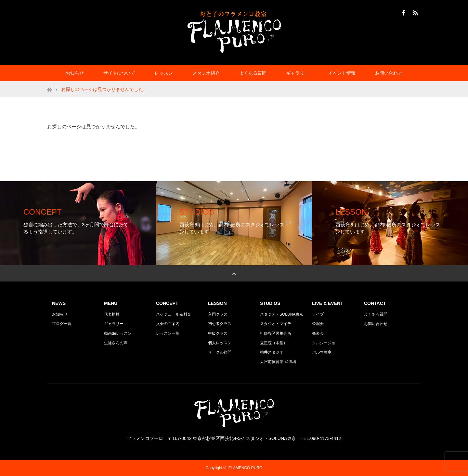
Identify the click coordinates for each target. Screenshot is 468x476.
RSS (414, 12)
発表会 (318, 333)
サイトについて (119, 73)
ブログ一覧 (62, 324)
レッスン (164, 73)
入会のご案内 (168, 324)
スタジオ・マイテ (276, 324)
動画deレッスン (118, 333)
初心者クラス (220, 324)
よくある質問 (253, 73)
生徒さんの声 (116, 343)
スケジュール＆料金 (174, 314)
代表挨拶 (112, 314)
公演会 (318, 324)
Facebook (403, 12)
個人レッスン (220, 343)
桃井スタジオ (272, 352)
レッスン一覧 (168, 333)
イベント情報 (342, 73)
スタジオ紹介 (206, 73)
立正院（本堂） (274, 343)
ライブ (318, 314)
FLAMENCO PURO (246, 468)
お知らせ (75, 73)
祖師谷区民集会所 (276, 333)
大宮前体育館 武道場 (278, 362)
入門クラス (218, 314)
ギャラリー (297, 73)
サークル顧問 (220, 352)
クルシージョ (324, 343)
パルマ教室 (322, 352)
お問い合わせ (389, 73)
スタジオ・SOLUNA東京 (282, 314)
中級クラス (218, 333)
